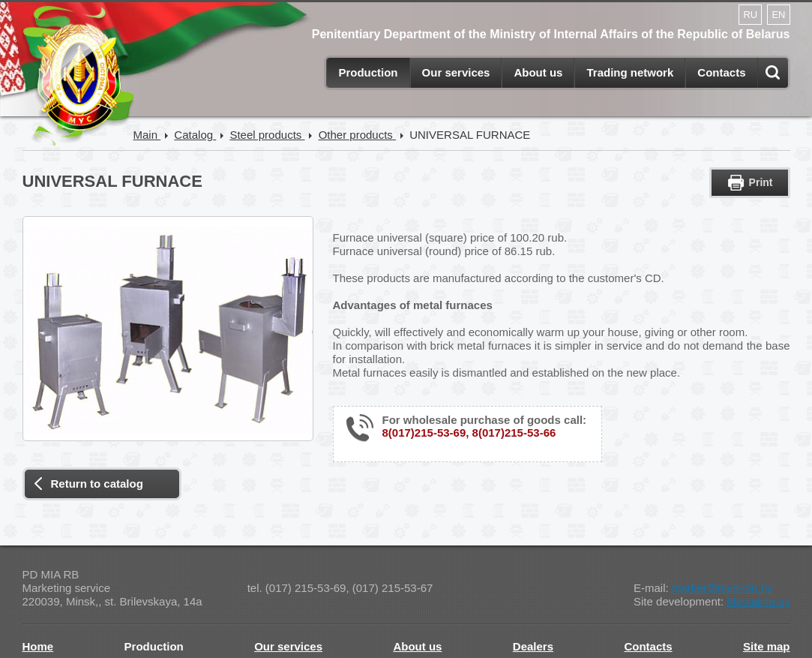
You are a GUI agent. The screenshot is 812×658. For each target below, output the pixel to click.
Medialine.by (758, 601)
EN (778, 15)
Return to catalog (97, 484)
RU (750, 15)
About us (538, 72)
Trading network (630, 72)
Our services (456, 72)
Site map (767, 646)
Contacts (721, 72)
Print (761, 182)
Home (38, 646)
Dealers (533, 646)
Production (368, 72)
